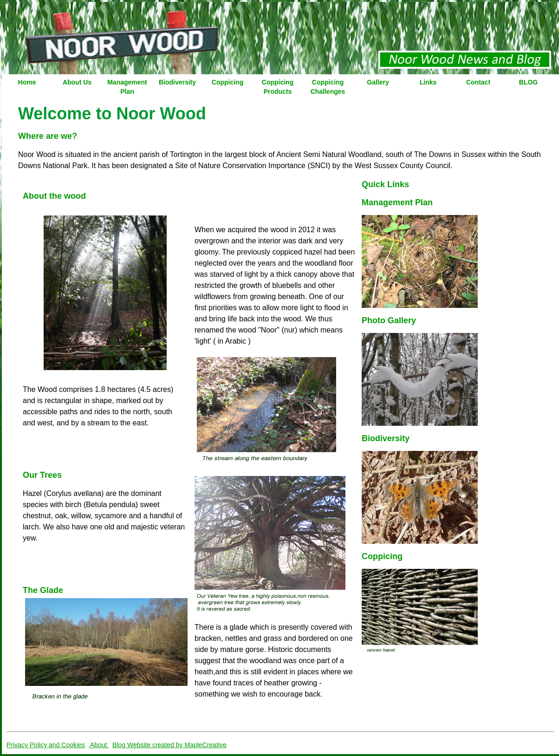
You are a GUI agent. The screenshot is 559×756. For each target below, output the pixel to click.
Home (27, 82)
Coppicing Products (278, 87)
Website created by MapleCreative (177, 745)
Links (428, 82)
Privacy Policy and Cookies (46, 745)
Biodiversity (177, 82)
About (99, 745)
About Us (77, 82)
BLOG (528, 82)
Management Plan (127, 87)
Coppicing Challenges (328, 87)
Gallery (378, 82)
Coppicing (227, 82)
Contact (478, 82)
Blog (120, 745)
